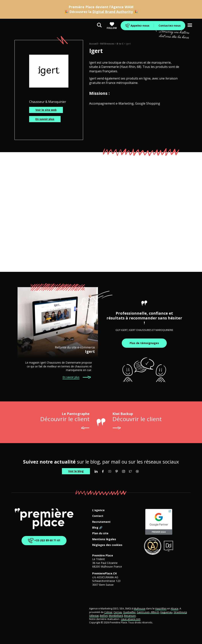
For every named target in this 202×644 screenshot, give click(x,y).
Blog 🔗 (97, 528)
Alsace (175, 608)
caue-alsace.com (131, 619)
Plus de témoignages (144, 343)
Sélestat (94, 616)
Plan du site (100, 533)
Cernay (118, 612)
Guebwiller (129, 612)
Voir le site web (46, 110)
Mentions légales (104, 539)
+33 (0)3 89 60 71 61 (43, 541)
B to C (120, 44)
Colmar (108, 612)
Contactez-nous (170, 26)
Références (107, 44)
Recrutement (101, 522)
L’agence (98, 510)
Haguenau (166, 612)
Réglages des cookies (107, 545)
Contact (98, 516)
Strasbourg (180, 612)
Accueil (94, 44)
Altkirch (155, 612)
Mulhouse (140, 608)
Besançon (130, 616)
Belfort (104, 616)
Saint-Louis (143, 612)
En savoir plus (45, 119)
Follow (112, 26)
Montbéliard (116, 616)
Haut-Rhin (161, 608)
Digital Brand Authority (113, 12)
